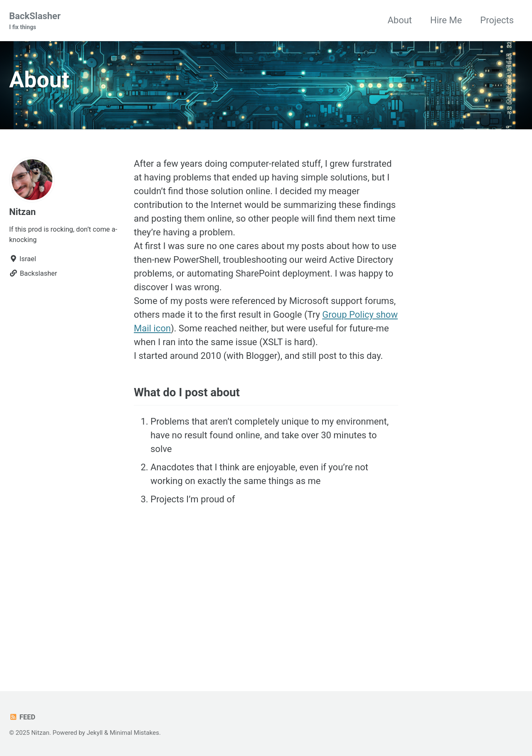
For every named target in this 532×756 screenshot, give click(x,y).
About (400, 20)
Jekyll (95, 733)
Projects (497, 20)
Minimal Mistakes (134, 733)
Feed (22, 717)
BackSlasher (35, 21)
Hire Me (446, 20)
